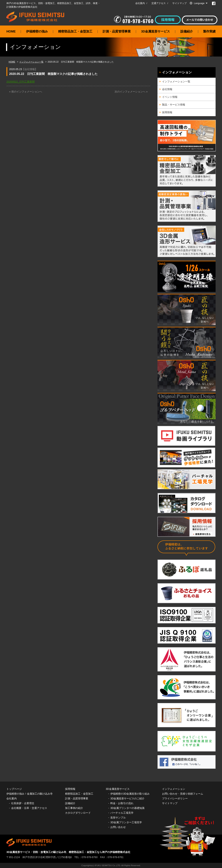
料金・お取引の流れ (122, 803)
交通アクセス (159, 3)
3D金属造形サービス (156, 31)
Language (199, 3)
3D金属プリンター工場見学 (126, 822)
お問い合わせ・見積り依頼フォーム (183, 794)
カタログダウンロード (78, 813)
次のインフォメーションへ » (131, 92)
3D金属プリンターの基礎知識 (127, 808)
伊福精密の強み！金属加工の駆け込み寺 (30, 794)
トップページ (14, 789)
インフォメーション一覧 (31, 62)
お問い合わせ (118, 827)
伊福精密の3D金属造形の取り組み (130, 794)
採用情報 (167, 112)
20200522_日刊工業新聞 (21, 82)
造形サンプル (118, 818)
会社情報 (30, 69)
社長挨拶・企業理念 (23, 803)
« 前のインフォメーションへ (26, 92)
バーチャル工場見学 (122, 813)
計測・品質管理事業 (117, 31)
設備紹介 (187, 31)
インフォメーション (177, 72)
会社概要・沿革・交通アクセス (29, 808)
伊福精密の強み (37, 31)
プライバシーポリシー (175, 798)
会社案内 (140, 3)
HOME (11, 31)
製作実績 (209, 31)
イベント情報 (170, 97)
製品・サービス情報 (174, 105)
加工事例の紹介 (74, 808)
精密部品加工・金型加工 (75, 31)
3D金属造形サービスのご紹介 (127, 798)
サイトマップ (179, 3)
